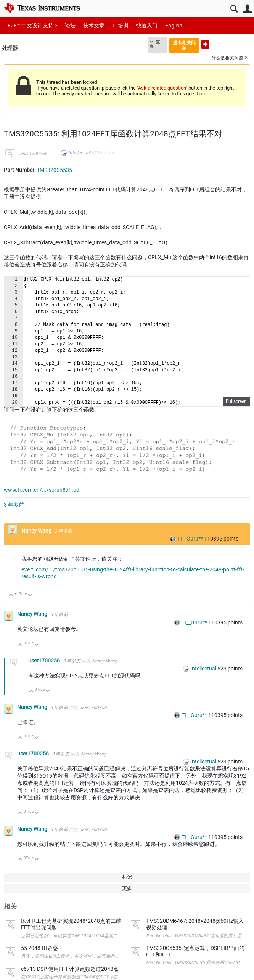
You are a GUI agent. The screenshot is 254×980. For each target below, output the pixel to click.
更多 (155, 44)
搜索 (234, 9)
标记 (127, 877)
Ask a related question (162, 88)
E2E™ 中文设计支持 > (32, 26)
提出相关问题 (184, 45)
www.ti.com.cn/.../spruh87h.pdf (43, 490)
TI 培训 (120, 26)
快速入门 (147, 26)
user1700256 (34, 154)
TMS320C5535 (54, 170)
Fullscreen (236, 401)
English (174, 26)
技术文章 (94, 26)
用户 (247, 9)
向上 (11, 596)
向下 (30, 596)
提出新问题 (205, 44)
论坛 (70, 26)
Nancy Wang (37, 531)
